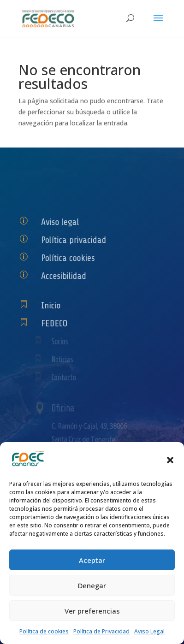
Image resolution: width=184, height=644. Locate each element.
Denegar (92, 585)
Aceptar (92, 560)
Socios (62, 342)
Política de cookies (44, 631)
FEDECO (56, 323)
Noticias (65, 360)
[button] (170, 460)
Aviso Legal (149, 631)
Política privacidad (75, 240)
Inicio (53, 305)
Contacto (66, 378)
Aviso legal (62, 222)
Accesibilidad (65, 276)
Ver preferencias (92, 611)
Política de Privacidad (101, 631)
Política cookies (69, 258)
